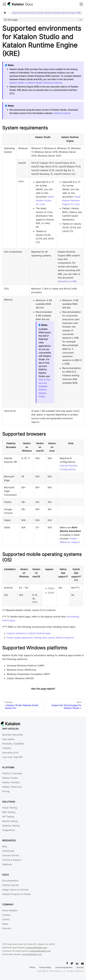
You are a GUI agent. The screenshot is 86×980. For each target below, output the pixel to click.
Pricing (6, 791)
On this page (11, 20)
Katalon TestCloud (12, 787)
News (5, 924)
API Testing (8, 817)
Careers (6, 915)
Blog (5, 846)
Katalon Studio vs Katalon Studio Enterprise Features (36, 83)
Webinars (7, 864)
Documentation (10, 881)
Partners (7, 928)
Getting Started (11, 885)
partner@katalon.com (32, 954)
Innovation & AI (10, 753)
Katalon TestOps (11, 782)
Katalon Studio (10, 778)
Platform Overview (12, 773)
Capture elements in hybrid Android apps (29, 633)
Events (6, 919)
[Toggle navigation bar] (4, 4)
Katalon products (62, 113)
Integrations (9, 830)
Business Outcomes (13, 735)
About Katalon (10, 910)
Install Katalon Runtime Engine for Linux (71, 200)
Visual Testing (10, 808)
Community (8, 851)
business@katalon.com (36, 948)
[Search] (81, 4)
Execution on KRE (67, 281)
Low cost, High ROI (12, 757)
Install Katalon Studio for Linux (45, 200)
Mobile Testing (10, 821)
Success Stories (11, 855)
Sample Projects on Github (16, 894)
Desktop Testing (11, 826)
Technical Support (12, 860)
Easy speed (8, 739)
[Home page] (5, 13)
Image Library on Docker (15, 890)
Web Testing (9, 812)
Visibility (7, 748)
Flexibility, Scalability (13, 744)
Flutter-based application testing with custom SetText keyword (40, 638)
